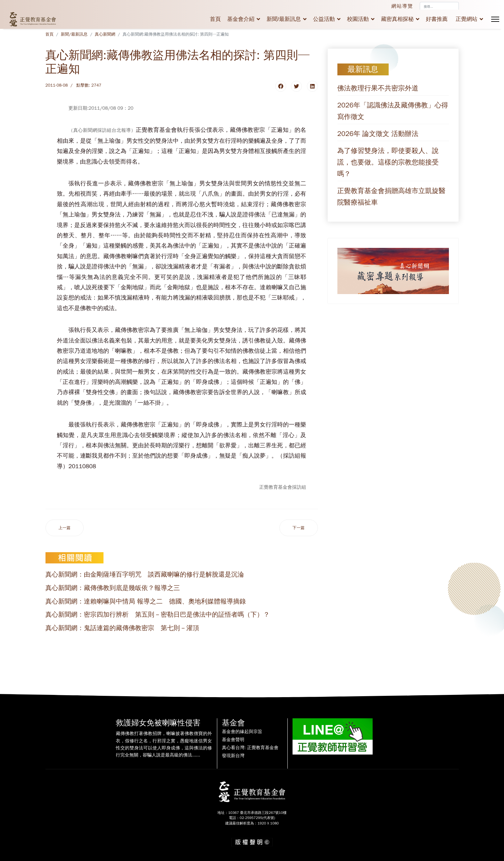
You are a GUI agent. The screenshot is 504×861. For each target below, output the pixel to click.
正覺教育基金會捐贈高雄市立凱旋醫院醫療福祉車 (392, 197)
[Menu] (495, 19)
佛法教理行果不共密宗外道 (378, 88)
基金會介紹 (241, 19)
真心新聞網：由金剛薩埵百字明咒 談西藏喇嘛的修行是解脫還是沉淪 (145, 574)
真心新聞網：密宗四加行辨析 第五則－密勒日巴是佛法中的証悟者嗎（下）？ (158, 615)
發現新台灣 (233, 756)
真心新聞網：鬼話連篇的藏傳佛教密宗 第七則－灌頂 (122, 628)
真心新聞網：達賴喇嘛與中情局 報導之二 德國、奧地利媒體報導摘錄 (146, 601)
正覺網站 (467, 19)
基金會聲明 (233, 740)
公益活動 (324, 19)
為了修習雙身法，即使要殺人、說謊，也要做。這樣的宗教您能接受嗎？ (388, 162)
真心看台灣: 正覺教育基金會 (250, 748)
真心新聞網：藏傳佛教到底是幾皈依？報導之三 (113, 588)
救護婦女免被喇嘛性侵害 (158, 723)
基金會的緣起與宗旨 (242, 732)
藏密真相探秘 (397, 19)
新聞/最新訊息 (284, 19)
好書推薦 (437, 19)
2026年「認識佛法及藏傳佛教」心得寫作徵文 (393, 111)
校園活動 (358, 19)
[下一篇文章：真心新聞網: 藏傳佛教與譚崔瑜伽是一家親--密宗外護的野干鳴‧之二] (299, 528)
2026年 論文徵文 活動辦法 (378, 134)
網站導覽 (402, 6)
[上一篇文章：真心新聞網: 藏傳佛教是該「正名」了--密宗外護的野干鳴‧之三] (65, 528)
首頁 (215, 19)
